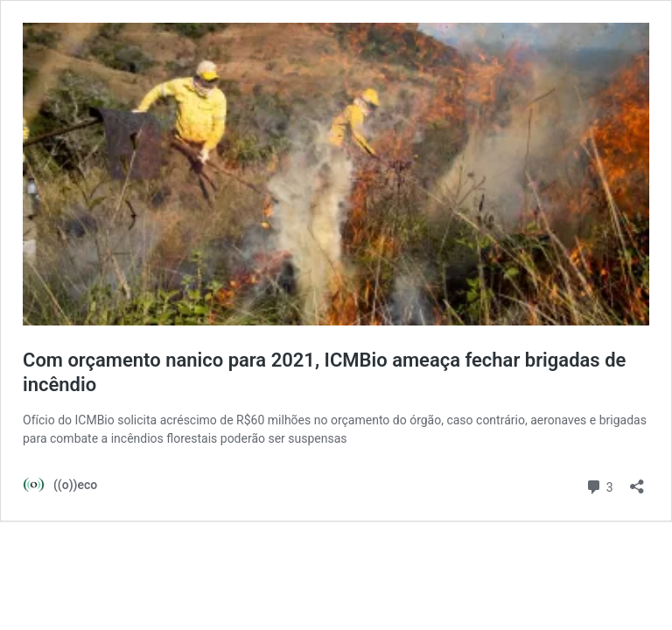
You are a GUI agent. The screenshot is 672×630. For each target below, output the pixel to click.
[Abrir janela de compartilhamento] (637, 481)
